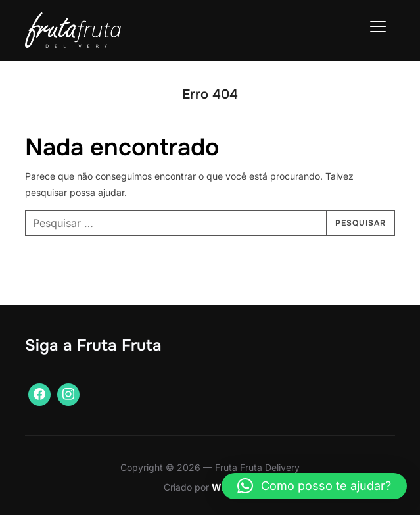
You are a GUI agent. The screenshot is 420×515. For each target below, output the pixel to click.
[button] (314, 486)
